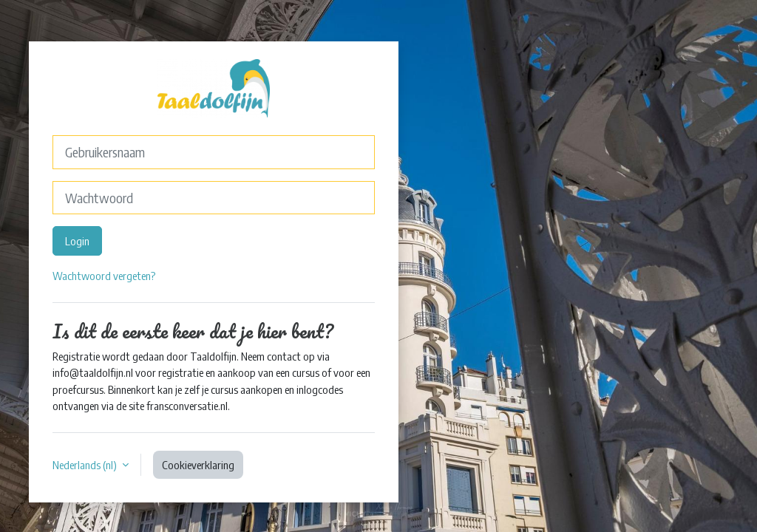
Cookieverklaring (198, 465)
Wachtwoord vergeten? (104, 276)
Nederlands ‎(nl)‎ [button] (86, 465)
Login (77, 241)
